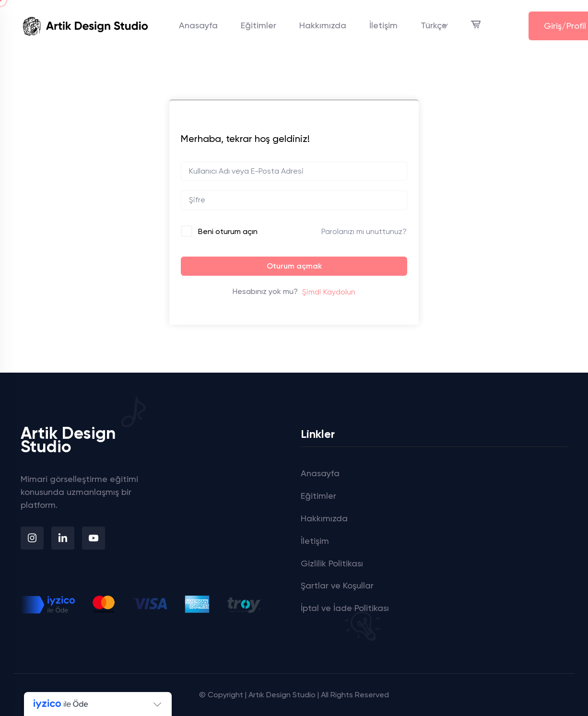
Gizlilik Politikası (332, 563)
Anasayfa (198, 25)
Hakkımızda (323, 25)
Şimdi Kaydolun (329, 292)
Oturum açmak (294, 266)
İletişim (383, 25)
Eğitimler (259, 25)
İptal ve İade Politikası (345, 608)
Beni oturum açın (228, 231)
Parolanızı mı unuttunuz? (364, 231)
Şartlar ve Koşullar (337, 585)
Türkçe (434, 25)
